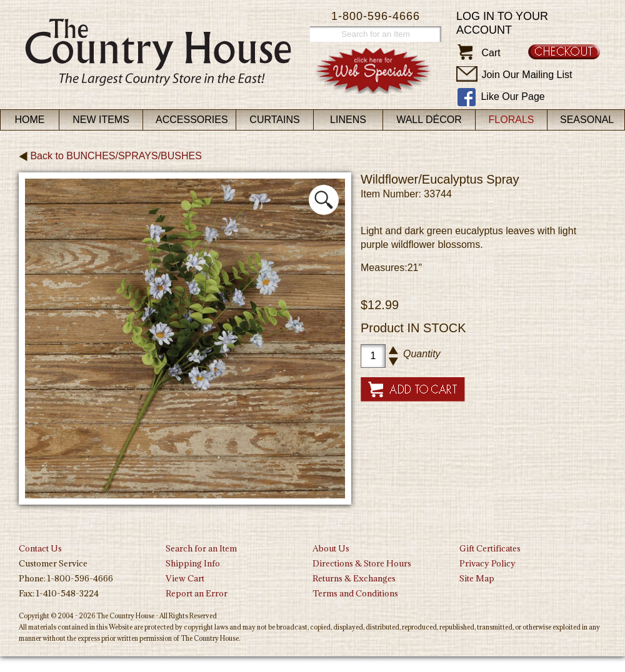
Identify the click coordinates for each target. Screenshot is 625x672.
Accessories (192, 120)
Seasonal (587, 120)
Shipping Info (193, 563)
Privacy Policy (487, 563)
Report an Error (197, 593)
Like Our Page (512, 96)
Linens (348, 120)
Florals (512, 120)
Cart (491, 53)
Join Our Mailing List (527, 75)
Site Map (477, 578)
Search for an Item (201, 548)
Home (30, 120)
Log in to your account (502, 23)
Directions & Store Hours (362, 563)
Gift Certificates (490, 548)
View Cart (185, 578)
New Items (101, 120)
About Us (331, 548)
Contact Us (40, 548)
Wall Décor (429, 120)
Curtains (274, 120)
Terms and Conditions (355, 593)
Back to (110, 156)
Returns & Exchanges (354, 578)
